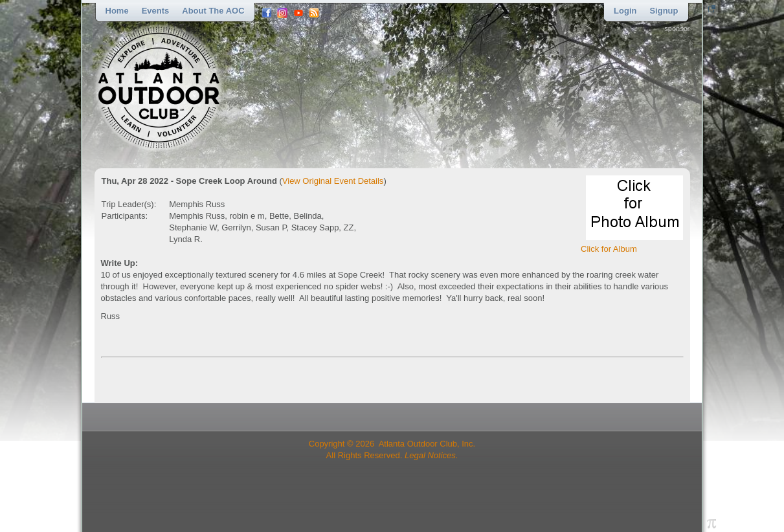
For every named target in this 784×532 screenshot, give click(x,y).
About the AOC (213, 11)
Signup (664, 11)
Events (156, 11)
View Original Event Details (333, 181)
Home (117, 11)
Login (625, 11)
